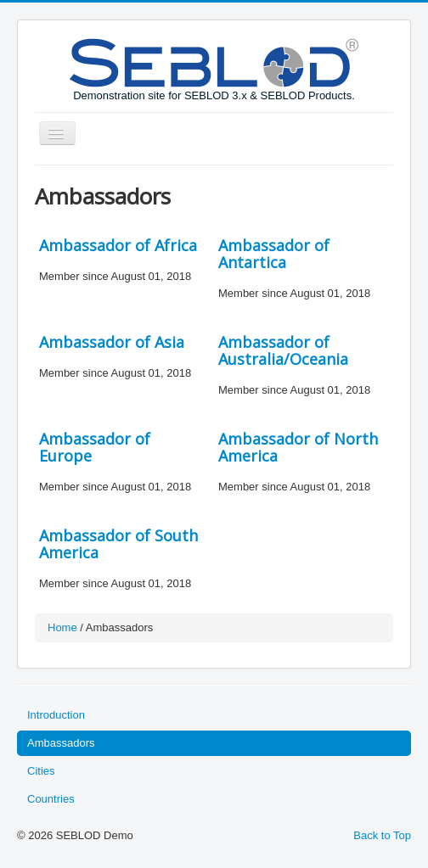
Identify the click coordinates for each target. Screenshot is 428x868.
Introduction (56, 715)
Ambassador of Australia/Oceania (283, 350)
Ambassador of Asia (112, 342)
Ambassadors (61, 743)
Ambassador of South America (118, 544)
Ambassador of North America (298, 447)
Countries (51, 799)
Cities (41, 771)
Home (62, 627)
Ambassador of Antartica (274, 254)
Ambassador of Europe (95, 447)
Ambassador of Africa (118, 245)
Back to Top (382, 835)
